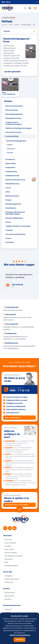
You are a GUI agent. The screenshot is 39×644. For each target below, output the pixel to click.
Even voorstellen (10, 543)
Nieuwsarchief (10, 596)
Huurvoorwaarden (11, 553)
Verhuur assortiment (12, 579)
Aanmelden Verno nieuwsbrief (16, 505)
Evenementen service (13, 132)
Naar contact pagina (12, 418)
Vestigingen (9, 576)
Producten (8, 609)
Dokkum (9, 461)
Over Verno (8, 540)
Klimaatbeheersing (12, 184)
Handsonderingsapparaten (16, 141)
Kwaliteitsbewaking (11, 566)
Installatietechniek (12, 176)
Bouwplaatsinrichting (13, 118)
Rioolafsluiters (11, 208)
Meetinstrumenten (12, 196)
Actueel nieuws (10, 593)
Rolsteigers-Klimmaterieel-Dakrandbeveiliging (15, 213)
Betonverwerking (12, 110)
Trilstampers (11, 149)
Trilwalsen (10, 153)
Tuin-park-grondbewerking (15, 234)
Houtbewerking (11, 172)
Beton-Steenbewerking (14, 106)
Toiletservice (9, 582)
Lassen (8, 188)
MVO (6, 562)
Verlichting (10, 242)
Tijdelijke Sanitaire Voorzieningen (18, 226)
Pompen (9, 200)
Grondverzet (10, 159)
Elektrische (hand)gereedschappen (19, 128)
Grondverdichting (12, 136)
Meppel (8, 474)
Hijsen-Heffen (11, 164)
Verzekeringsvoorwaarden (14, 556)
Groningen (9, 480)
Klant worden (9, 549)
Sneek (8, 454)
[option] (19, 281)
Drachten (9, 448)
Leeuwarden (10, 441)
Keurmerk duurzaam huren (21, 180)
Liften (8, 192)
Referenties (9, 559)
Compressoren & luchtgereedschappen (14, 123)
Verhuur (19, 31)
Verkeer (8, 238)
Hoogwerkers (10, 167)
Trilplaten (10, 145)
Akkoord (19, 640)
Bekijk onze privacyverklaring (20, 635)
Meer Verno (19, 2)
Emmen (8, 467)
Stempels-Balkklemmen (14, 218)
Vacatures (8, 546)
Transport (9, 230)
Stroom (8, 222)
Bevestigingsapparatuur (14, 114)
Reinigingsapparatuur (13, 204)
